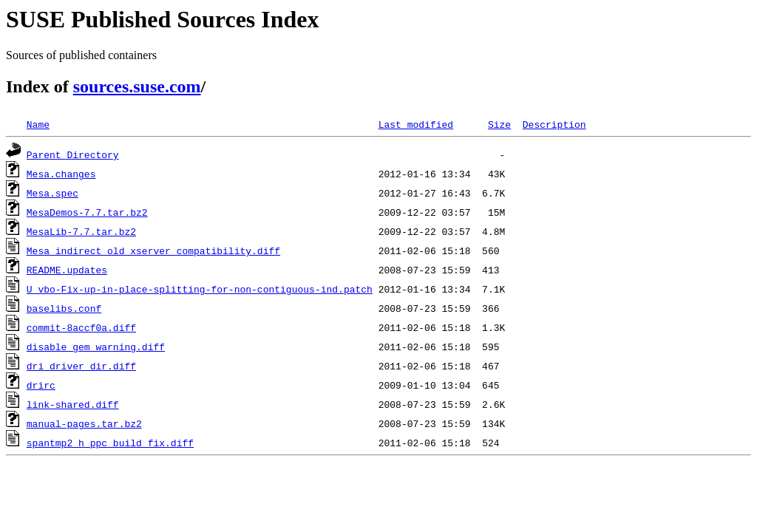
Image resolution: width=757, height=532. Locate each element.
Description (554, 124)
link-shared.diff (73, 404)
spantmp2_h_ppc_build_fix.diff (110, 443)
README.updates (67, 270)
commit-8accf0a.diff (81, 327)
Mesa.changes (61, 174)
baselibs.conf (64, 308)
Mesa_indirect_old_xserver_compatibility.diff (153, 250)
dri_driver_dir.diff (81, 366)
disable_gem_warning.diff (96, 347)
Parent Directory (73, 154)
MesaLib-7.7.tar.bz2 (81, 231)
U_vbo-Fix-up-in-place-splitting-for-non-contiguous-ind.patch (200, 289)
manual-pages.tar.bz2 (84, 423)
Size (499, 124)
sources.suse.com (137, 86)
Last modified (416, 124)
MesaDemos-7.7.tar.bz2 (87, 212)
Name (38, 124)
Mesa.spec (52, 193)
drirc (41, 385)
